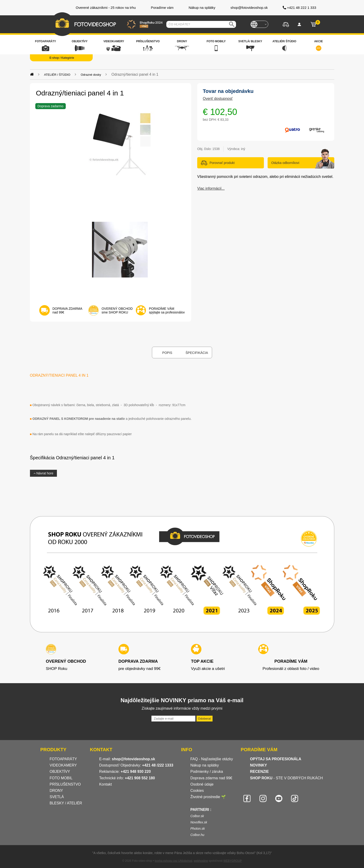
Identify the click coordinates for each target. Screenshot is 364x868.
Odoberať (205, 719)
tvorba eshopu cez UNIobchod (173, 861)
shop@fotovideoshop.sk (133, 759)
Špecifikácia (197, 353)
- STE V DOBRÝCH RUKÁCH (286, 778)
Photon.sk (197, 829)
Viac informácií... (211, 188)
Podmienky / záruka (207, 772)
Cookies (197, 791)
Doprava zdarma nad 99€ (211, 778)
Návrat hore (43, 473)
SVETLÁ (57, 797)
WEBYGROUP (232, 861)
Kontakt (105, 784)
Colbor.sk (197, 816)
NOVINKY (258, 765)
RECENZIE (259, 772)
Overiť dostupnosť (218, 99)
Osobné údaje (202, 784)
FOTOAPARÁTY (63, 759)
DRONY (56, 791)
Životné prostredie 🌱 (208, 797)
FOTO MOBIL (61, 778)
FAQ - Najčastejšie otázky (212, 759)
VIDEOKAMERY (63, 765)
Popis (167, 353)
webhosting (201, 861)
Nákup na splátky (205, 765)
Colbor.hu (197, 835)
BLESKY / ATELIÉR (66, 803)
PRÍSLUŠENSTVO (65, 784)
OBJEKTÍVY (60, 772)
